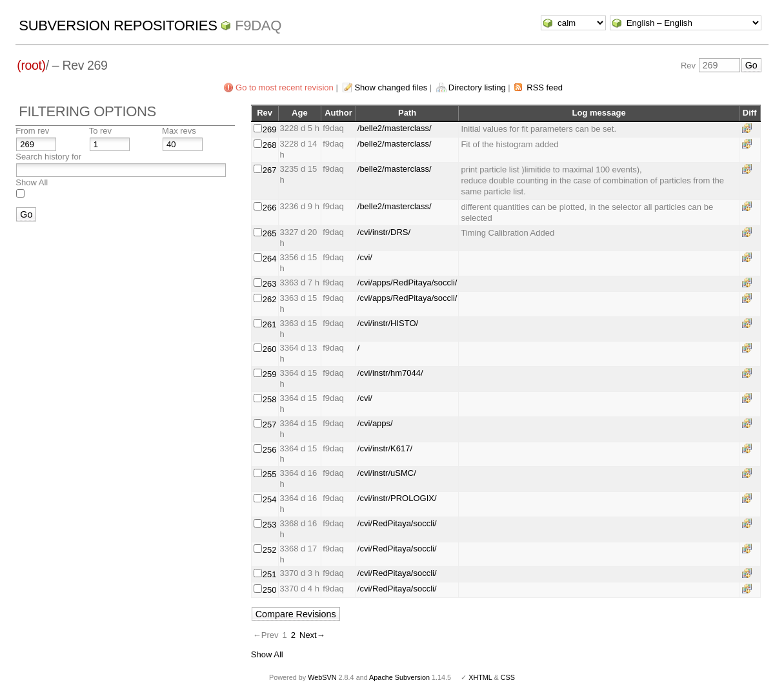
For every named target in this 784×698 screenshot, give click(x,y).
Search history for (48, 157)
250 (270, 590)
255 (270, 474)
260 (270, 349)
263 (270, 284)
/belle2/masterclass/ (395, 128)
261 (270, 324)
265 (270, 233)
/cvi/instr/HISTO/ (388, 323)
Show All (32, 182)
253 (270, 525)
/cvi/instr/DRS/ (384, 232)
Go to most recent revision (285, 87)
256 (270, 450)
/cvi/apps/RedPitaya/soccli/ (407, 282)
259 (270, 374)
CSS (508, 677)
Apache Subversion (399, 677)
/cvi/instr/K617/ (385, 448)
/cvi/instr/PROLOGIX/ (397, 498)
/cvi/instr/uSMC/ (387, 473)
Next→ (312, 635)
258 (270, 399)
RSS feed (545, 87)
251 (270, 574)
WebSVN (322, 677)
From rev (32, 131)
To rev (100, 131)
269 (270, 129)
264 (270, 259)
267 (270, 170)
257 (270, 425)
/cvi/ (365, 257)
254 (270, 499)
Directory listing (477, 87)
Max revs (179, 131)
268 (270, 145)
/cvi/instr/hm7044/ (390, 373)
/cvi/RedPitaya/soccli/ (397, 523)
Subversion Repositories (118, 26)
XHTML (480, 677)
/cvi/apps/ (375, 423)
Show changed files (391, 87)
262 (270, 299)
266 (270, 208)
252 (270, 550)
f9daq (258, 26)
